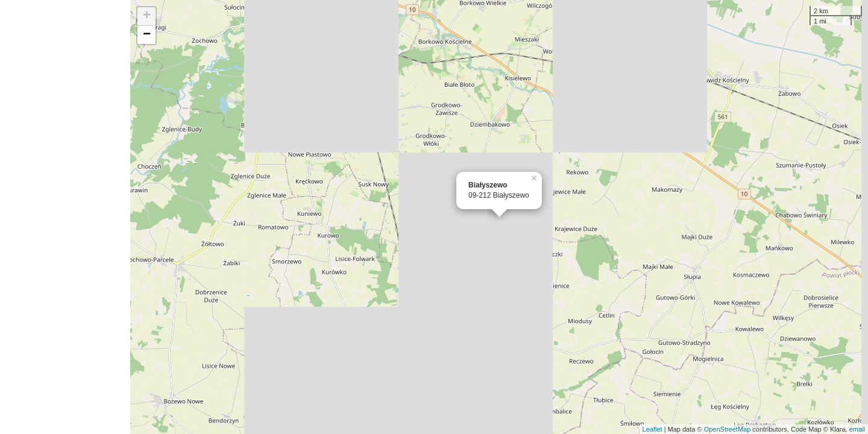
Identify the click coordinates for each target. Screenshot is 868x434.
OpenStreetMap (728, 429)
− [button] (147, 35)
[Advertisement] (65, 217)
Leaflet (653, 429)
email (857, 429)
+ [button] (147, 16)
